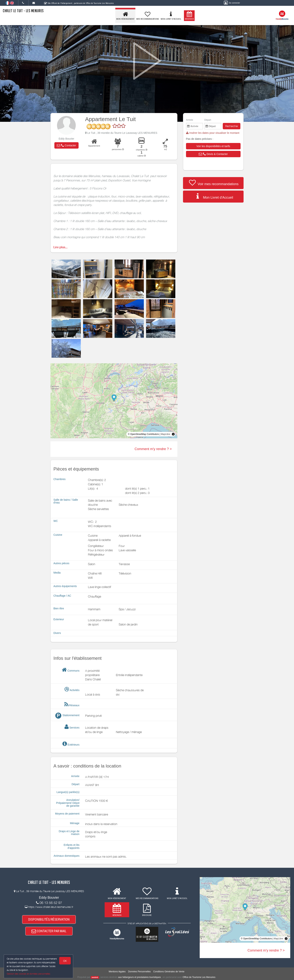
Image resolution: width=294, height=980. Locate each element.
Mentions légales (117, 972)
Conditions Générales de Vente (169, 972)
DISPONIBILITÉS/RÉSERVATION (49, 919)
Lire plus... (60, 247)
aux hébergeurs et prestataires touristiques (139, 977)
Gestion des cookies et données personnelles (28, 974)
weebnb (95, 977)
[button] (66, 145)
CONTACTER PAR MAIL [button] (49, 931)
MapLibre (166, 434)
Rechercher (232, 126)
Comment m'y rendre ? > (153, 449)
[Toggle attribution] (173, 434)
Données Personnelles (139, 972)
